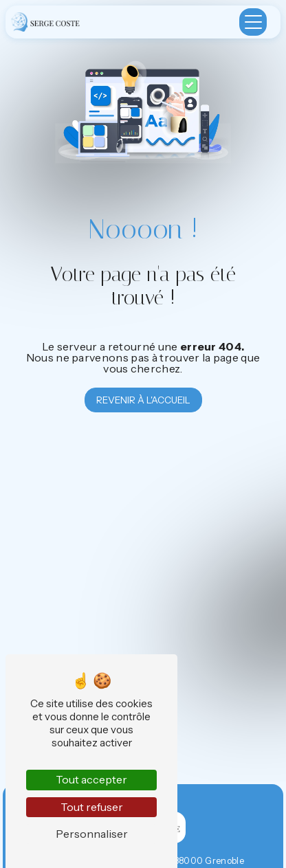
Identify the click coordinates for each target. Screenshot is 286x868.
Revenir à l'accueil (143, 400)
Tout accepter (91, 779)
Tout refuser (92, 807)
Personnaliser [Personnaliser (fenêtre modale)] (92, 834)
